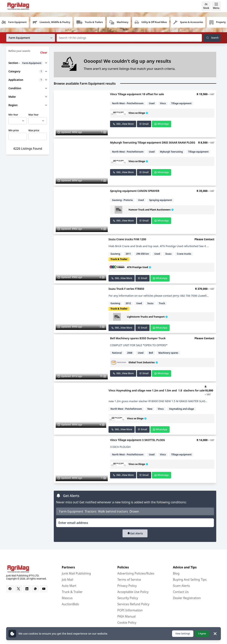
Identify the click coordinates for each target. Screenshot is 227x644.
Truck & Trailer (72, 592)
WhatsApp (162, 124)
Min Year (13, 115)
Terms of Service (129, 580)
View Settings (183, 634)
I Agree (202, 634)
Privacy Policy (127, 586)
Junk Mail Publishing (76, 573)
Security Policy (128, 598)
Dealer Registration (187, 598)
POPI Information (130, 610)
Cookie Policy (127, 623)
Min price (14, 130)
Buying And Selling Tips (190, 580)
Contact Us (181, 592)
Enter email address (73, 523)
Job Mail (68, 580)
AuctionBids (70, 604)
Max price (34, 130)
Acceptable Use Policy (133, 592)
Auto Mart (69, 586)
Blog (176, 573)
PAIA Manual (126, 616)
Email (144, 124)
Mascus (67, 598)
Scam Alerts (181, 586)
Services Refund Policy (133, 604)
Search (212, 38)
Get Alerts (135, 533)
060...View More (123, 124)
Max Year (34, 115)
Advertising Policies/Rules (136, 573)
